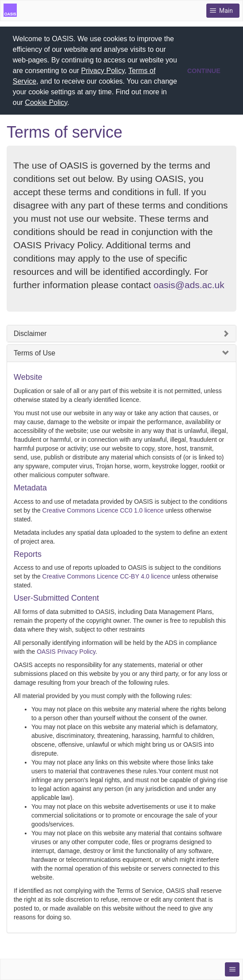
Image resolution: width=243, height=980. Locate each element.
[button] (72, 104)
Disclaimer (30, 332)
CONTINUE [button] (204, 71)
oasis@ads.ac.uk (189, 283)
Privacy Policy (103, 71)
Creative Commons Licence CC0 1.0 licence (103, 508)
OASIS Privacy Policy (66, 650)
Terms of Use (34, 351)
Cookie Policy (46, 102)
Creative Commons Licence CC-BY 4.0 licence (106, 575)
